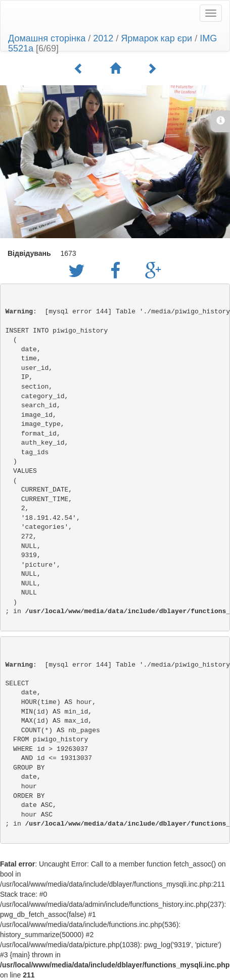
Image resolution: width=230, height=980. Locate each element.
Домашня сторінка (47, 38)
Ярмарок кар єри (156, 38)
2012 (103, 38)
